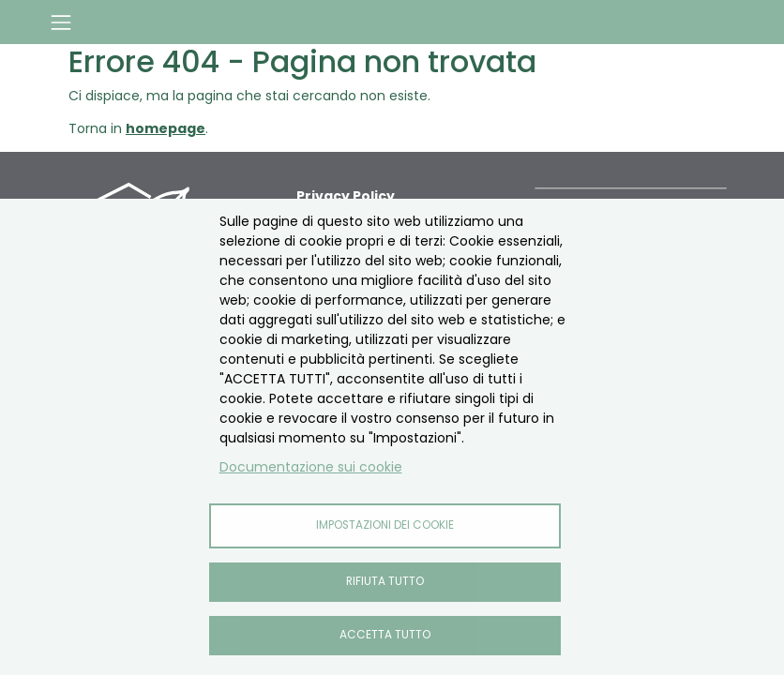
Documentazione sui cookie (311, 467)
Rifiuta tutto (385, 581)
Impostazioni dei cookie (385, 525)
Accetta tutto (385, 635)
